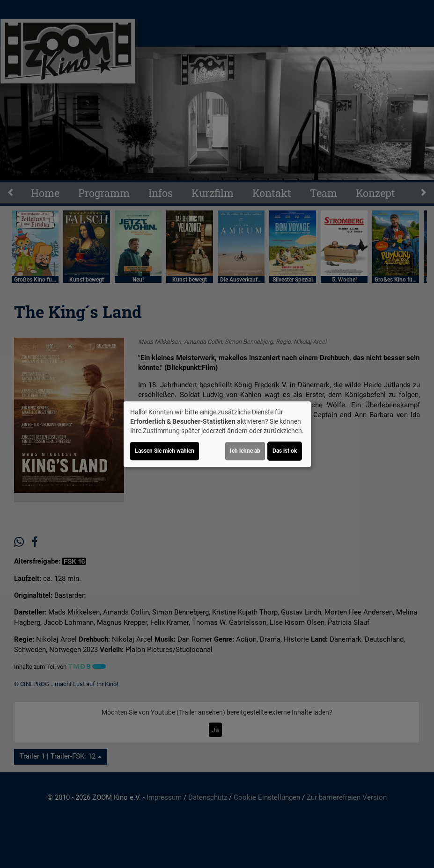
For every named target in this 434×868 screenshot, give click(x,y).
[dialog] (217, 434)
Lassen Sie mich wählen (165, 451)
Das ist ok (285, 451)
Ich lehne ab (245, 451)
